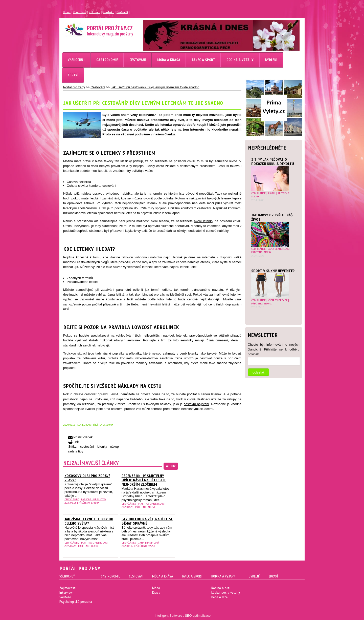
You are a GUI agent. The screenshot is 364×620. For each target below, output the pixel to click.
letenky (236, 294)
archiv (171, 466)
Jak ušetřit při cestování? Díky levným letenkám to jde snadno (155, 87)
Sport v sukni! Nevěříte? (273, 271)
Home (67, 12)
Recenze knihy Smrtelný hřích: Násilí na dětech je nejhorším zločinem (144, 480)
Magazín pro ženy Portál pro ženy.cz (91, 28)
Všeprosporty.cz (278, 300)
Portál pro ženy (74, 87)
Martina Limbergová (151, 504)
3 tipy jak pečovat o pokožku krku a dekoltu (273, 162)
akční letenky (203, 221)
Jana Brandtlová (278, 249)
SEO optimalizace (198, 616)
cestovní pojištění (196, 404)
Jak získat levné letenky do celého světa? (89, 521)
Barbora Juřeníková (94, 499)
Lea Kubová (84, 425)
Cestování (98, 87)
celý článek (258, 193)
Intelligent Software (168, 616)
